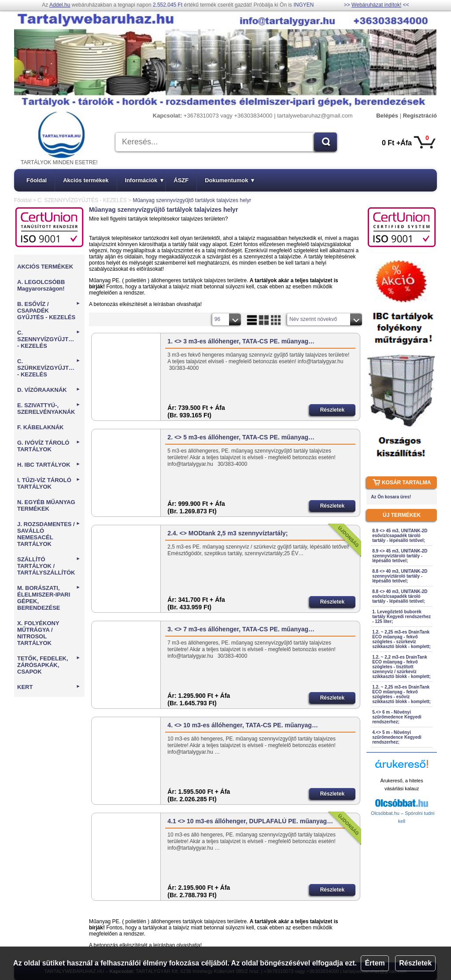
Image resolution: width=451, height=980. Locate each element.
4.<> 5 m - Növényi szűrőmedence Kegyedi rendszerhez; (397, 737)
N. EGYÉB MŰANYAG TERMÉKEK (46, 505)
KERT (49, 687)
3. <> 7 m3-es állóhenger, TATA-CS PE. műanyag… (241, 629)
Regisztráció (420, 116)
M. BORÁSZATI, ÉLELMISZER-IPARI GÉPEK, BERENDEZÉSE (49, 598)
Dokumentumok (229, 180)
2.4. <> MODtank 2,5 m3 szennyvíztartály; (227, 533)
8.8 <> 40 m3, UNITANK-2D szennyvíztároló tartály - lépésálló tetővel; (400, 576)
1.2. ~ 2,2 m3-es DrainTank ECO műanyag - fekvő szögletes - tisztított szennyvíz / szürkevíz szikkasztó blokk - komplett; (401, 667)
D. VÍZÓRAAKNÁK (49, 390)
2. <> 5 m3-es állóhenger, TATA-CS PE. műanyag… (241, 437)
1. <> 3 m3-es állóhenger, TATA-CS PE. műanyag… (241, 341)
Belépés (387, 116)
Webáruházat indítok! (376, 5)
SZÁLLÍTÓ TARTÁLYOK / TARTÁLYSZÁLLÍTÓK (49, 566)
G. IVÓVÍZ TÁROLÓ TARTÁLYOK (49, 446)
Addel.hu (60, 5)
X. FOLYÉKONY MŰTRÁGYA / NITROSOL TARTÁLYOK (38, 633)
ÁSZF (181, 180)
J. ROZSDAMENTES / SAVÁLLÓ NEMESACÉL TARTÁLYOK (49, 534)
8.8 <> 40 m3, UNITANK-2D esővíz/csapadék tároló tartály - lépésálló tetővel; (400, 596)
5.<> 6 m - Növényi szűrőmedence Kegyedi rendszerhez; (397, 717)
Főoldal (37, 180)
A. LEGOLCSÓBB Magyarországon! (41, 285)
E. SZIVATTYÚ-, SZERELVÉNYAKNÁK (49, 409)
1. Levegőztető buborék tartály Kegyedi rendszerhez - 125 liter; (401, 617)
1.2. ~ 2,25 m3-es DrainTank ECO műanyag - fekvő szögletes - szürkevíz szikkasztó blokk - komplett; (401, 639)
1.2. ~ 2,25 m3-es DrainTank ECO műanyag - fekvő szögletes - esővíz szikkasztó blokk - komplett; (401, 694)
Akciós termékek (86, 180)
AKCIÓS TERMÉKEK (45, 267)
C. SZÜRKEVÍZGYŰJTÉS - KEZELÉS (49, 368)
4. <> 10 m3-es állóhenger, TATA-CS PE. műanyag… (243, 725)
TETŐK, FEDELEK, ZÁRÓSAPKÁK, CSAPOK (49, 665)
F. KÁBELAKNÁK (40, 427)
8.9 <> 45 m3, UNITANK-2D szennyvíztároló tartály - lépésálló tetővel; (400, 556)
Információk (144, 180)
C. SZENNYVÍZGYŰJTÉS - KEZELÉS (82, 200)
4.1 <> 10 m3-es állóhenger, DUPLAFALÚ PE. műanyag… (250, 821)
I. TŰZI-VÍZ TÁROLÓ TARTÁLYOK (49, 483)
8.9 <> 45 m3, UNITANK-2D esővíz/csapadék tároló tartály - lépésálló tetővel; (400, 536)
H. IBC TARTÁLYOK (49, 465)
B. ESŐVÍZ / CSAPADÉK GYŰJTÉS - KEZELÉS (49, 311)
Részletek (415, 963)
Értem (375, 963)
